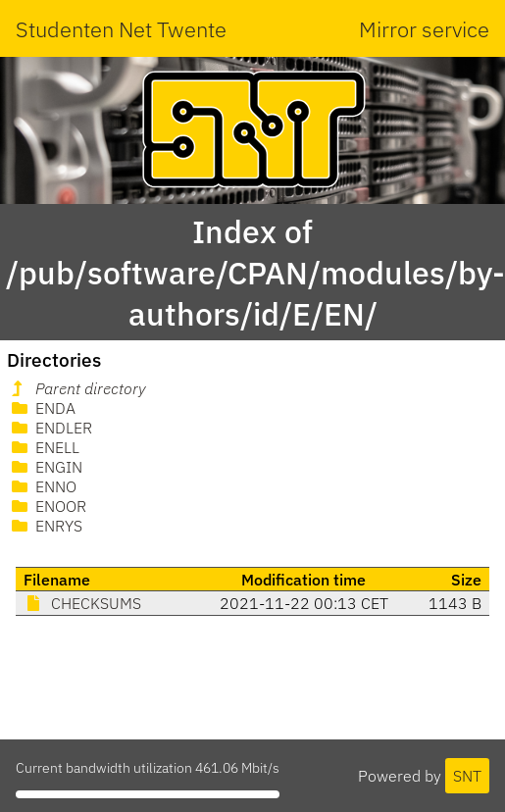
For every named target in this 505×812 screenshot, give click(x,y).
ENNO (42, 486)
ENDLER (50, 428)
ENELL (44, 447)
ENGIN (45, 467)
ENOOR (47, 506)
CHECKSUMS (82, 603)
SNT (467, 776)
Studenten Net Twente (121, 29)
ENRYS (45, 526)
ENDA (42, 408)
